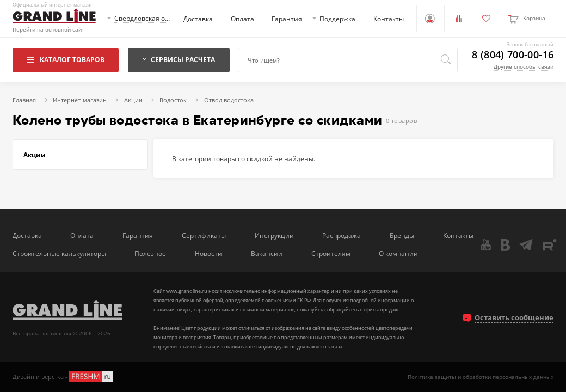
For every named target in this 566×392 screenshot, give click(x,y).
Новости (208, 253)
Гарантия (287, 19)
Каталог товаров (66, 59)
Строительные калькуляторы (59, 253)
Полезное (150, 253)
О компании (398, 253)
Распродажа (342, 235)
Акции (35, 155)
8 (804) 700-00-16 (513, 55)
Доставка (198, 19)
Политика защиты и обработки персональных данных (481, 377)
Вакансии (267, 253)
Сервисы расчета (179, 59)
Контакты (389, 19)
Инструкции (274, 235)
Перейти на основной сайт (48, 30)
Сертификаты (204, 235)
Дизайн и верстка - (63, 376)
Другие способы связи (524, 66)
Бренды (402, 235)
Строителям (331, 253)
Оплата (242, 19)
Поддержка (337, 19)
